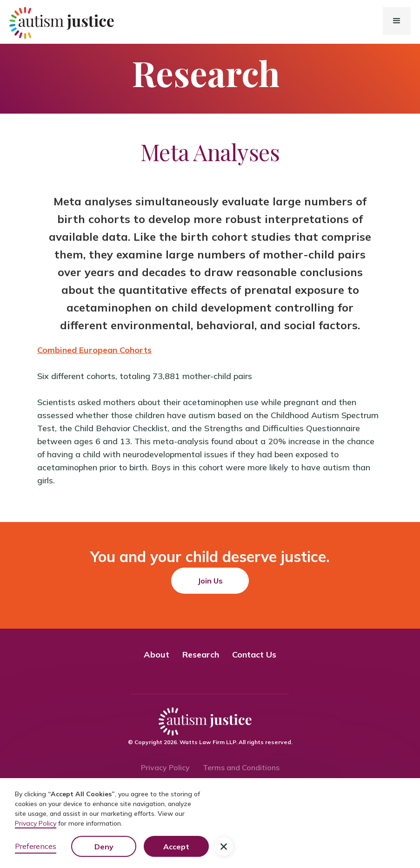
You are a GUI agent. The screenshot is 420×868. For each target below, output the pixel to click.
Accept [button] (176, 847)
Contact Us (254, 654)
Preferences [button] (36, 846)
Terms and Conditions (241, 767)
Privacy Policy (165, 767)
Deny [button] (104, 847)
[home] (35, 23)
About (157, 654)
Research (201, 654)
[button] (397, 21)
